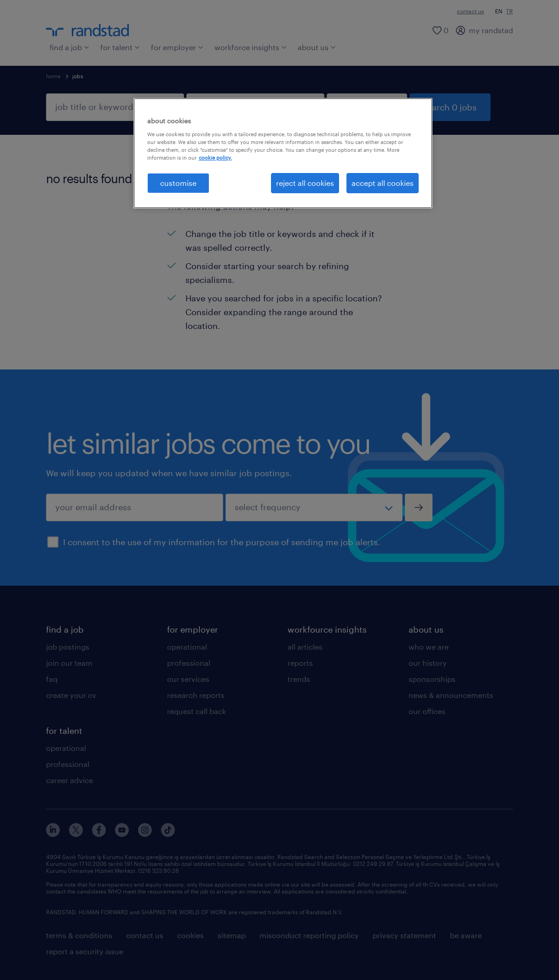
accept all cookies (383, 183)
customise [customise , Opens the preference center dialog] (178, 183)
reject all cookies (305, 183)
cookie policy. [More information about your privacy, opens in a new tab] (215, 158)
